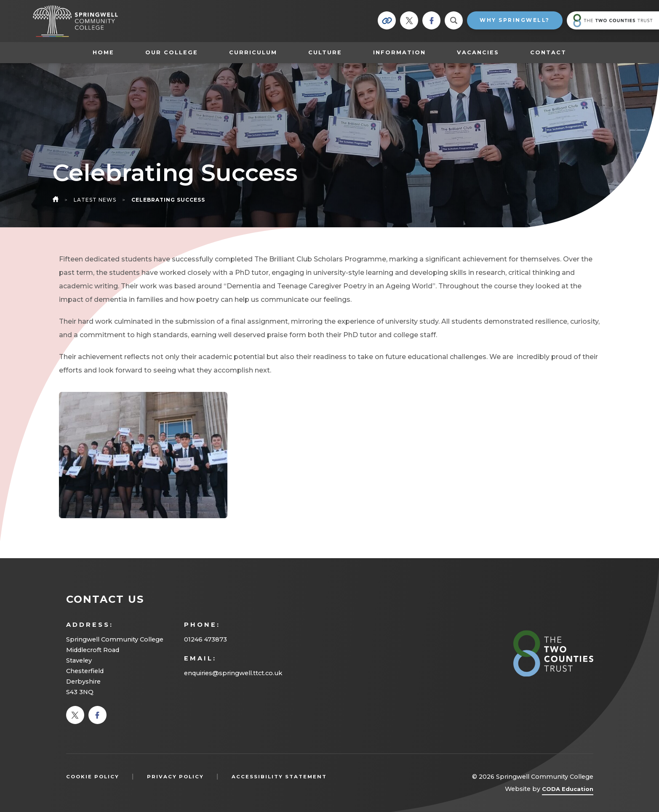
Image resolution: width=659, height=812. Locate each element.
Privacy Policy (175, 777)
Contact (548, 52)
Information (399, 52)
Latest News (95, 200)
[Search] (454, 20)
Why (515, 20)
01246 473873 (205, 639)
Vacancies (478, 52)
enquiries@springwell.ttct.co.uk (233, 673)
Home (103, 52)
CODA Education (568, 790)
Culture (325, 52)
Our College (172, 52)
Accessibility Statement (279, 777)
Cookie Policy (93, 777)
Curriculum (253, 52)
